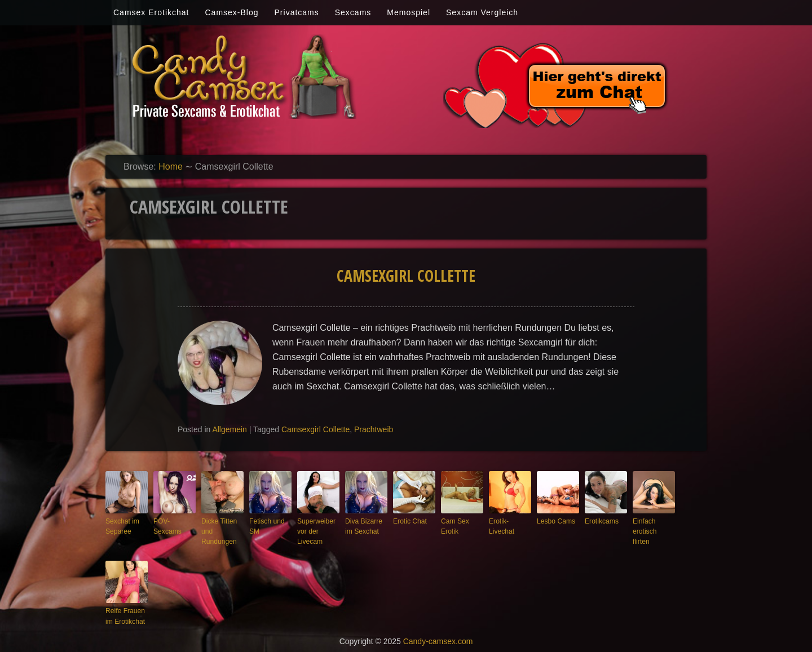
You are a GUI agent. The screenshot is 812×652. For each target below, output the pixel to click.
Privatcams (297, 12)
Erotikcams (600, 521)
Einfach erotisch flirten (652, 525)
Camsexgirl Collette (406, 276)
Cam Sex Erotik (454, 525)
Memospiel (409, 12)
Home (171, 167)
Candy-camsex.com (438, 636)
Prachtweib (374, 429)
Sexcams (353, 12)
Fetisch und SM (265, 525)
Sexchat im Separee (121, 525)
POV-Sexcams (174, 521)
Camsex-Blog (231, 12)
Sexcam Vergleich (482, 12)
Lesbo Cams (554, 521)
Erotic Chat (408, 521)
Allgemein (229, 429)
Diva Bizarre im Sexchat (366, 525)
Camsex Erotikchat (151, 12)
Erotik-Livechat (509, 521)
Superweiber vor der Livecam (315, 530)
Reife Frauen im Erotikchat (123, 612)
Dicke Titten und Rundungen (217, 530)
